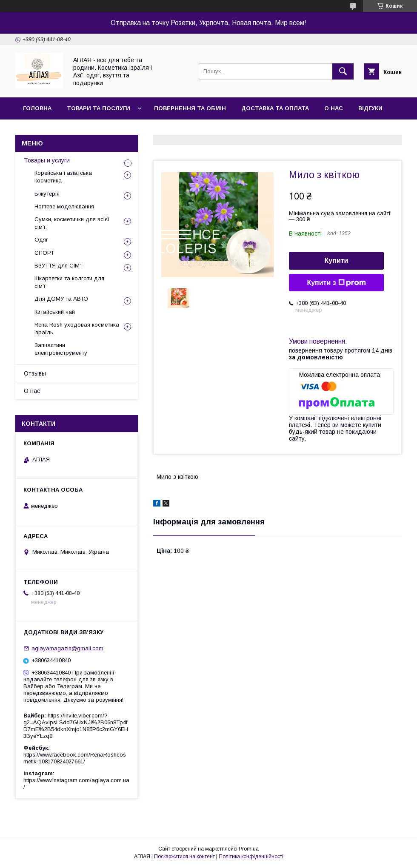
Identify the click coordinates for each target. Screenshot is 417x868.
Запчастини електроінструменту (61, 349)
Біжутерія (47, 194)
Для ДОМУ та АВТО (61, 299)
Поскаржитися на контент (184, 857)
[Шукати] (343, 71)
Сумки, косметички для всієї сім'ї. (72, 223)
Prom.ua (249, 849)
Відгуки (370, 108)
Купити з (336, 283)
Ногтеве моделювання (64, 206)
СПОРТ (44, 253)
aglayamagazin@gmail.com (67, 648)
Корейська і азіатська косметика (63, 177)
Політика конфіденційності (251, 857)
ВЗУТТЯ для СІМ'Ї (59, 266)
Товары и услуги (47, 160)
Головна (37, 108)
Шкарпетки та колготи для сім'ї (69, 282)
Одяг (41, 240)
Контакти (39, 130)
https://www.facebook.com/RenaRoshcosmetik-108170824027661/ (75, 758)
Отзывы (35, 373)
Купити (337, 260)
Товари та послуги (99, 108)
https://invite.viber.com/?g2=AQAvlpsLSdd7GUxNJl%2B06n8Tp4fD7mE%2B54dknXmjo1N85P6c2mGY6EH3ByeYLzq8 (76, 726)
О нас (334, 108)
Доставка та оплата (275, 108)
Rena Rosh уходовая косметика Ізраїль (77, 329)
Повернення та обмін (190, 108)
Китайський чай (55, 312)
